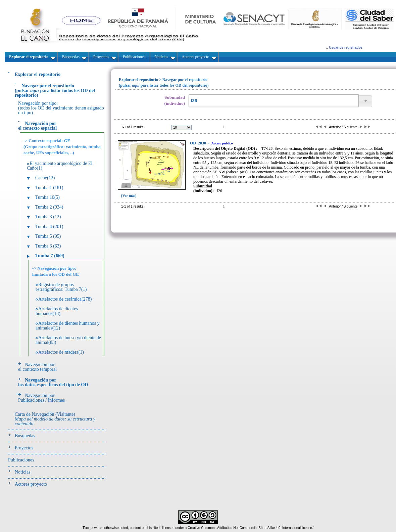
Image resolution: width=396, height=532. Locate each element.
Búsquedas (25, 436)
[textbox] (274, 101)
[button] (365, 101)
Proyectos (24, 448)
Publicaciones (21, 460)
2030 (199, 143)
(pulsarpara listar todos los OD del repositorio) (55, 91)
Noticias (23, 472)
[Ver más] (129, 195)
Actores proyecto (31, 484)
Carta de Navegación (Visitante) (55, 419)
